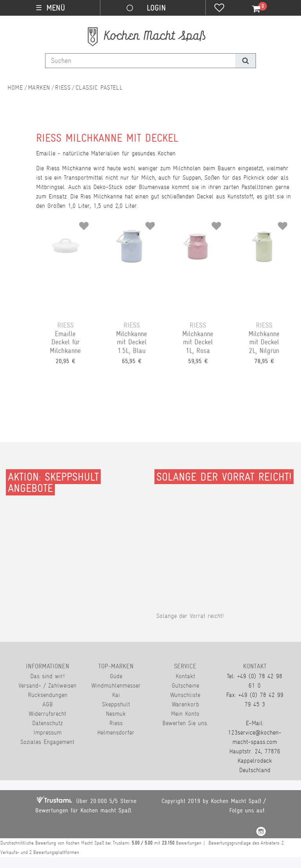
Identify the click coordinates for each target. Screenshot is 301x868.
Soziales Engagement (47, 742)
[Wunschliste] (219, 9)
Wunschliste (185, 695)
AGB (48, 704)
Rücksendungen (48, 695)
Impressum (47, 732)
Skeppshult (116, 704)
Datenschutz (47, 723)
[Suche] (245, 61)
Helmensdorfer (116, 732)
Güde (116, 676)
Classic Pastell (99, 87)
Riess (63, 87)
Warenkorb (185, 704)
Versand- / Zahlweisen (47, 685)
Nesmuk (116, 714)
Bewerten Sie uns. (185, 723)
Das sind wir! (47, 676)
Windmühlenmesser (116, 685)
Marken (39, 87)
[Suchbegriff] (140, 61)
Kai (116, 695)
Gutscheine (185, 685)
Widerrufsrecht (47, 714)
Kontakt (185, 676)
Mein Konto (185, 714)
